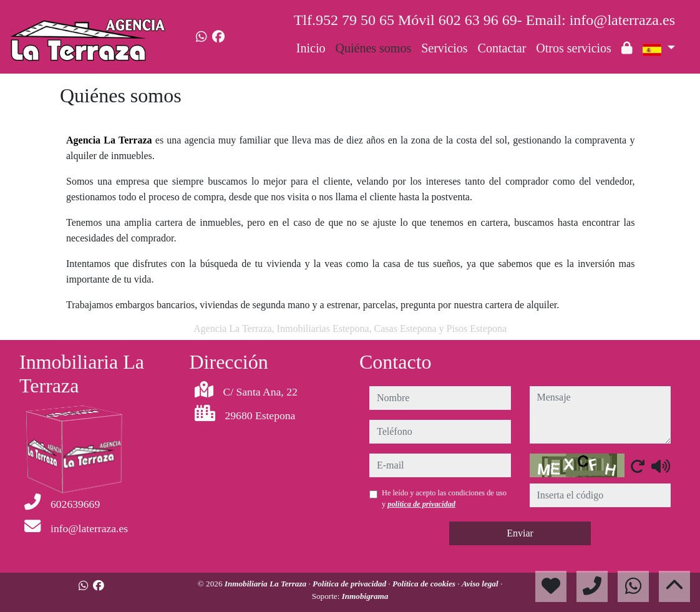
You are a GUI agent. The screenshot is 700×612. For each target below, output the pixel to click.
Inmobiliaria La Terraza (267, 584)
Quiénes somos (374, 48)
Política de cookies (425, 584)
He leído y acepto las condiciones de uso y (444, 498)
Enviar (520, 533)
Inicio (311, 48)
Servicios (444, 48)
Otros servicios (574, 48)
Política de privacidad (350, 584)
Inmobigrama (365, 596)
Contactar (502, 48)
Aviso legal (481, 584)
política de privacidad (421, 504)
